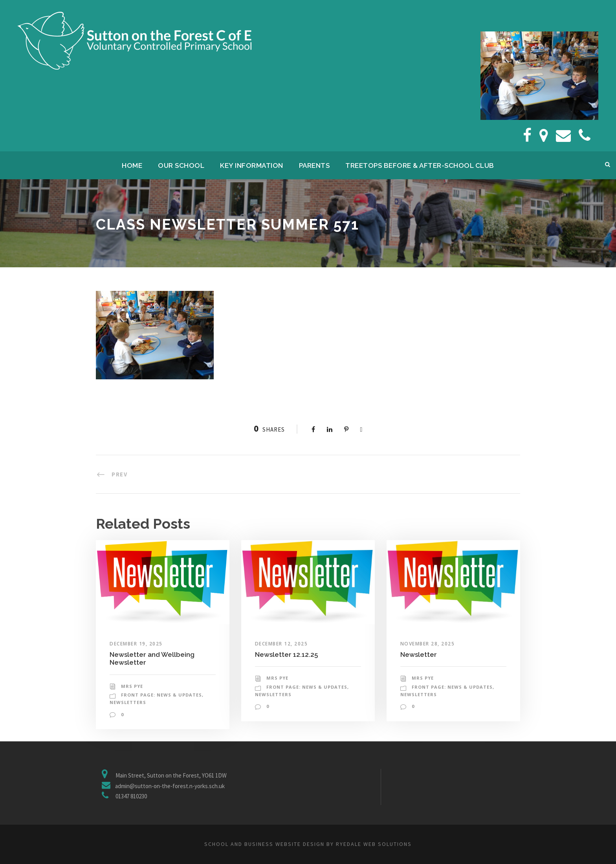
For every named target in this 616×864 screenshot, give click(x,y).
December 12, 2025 (281, 644)
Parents (314, 165)
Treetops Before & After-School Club (420, 165)
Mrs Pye (132, 686)
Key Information (252, 165)
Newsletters (128, 702)
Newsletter (419, 654)
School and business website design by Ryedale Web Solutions (308, 844)
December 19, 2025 (136, 644)
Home (132, 165)
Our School (181, 165)
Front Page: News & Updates (161, 695)
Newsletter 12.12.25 (286, 654)
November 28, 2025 (428, 644)
